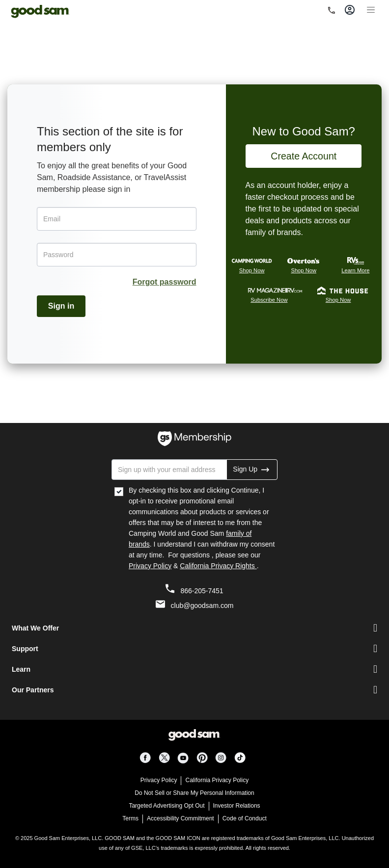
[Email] (117, 219)
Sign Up (252, 469)
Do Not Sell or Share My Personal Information (194, 793)
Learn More (355, 270)
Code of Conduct (245, 818)
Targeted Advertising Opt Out (167, 806)
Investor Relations (237, 806)
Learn (21, 669)
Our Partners (33, 690)
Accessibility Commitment (181, 818)
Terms (130, 818)
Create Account (304, 156)
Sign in (61, 306)
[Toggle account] (350, 10)
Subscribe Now (269, 300)
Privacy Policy (150, 566)
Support (25, 649)
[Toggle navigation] (371, 8)
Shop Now (252, 270)
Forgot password (165, 282)
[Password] (117, 255)
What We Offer (35, 628)
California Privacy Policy (217, 780)
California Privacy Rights (218, 566)
